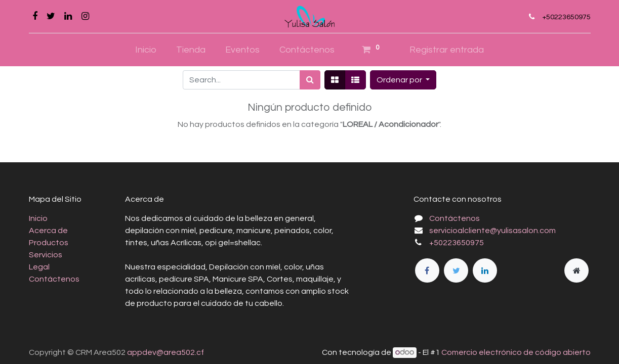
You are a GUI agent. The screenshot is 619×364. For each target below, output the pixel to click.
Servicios (46, 255)
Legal (39, 267)
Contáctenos (54, 279)
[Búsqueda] (310, 80)
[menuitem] (146, 50)
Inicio (38, 218)
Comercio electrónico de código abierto (516, 352)
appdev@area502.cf (166, 352)
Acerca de (48, 231)
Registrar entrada (447, 50)
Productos (49, 243)
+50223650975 (566, 17)
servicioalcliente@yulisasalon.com (492, 231)
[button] (403, 80)
